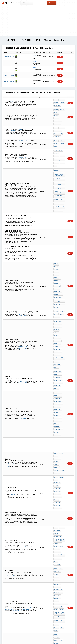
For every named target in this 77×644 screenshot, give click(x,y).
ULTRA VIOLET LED (59, 187)
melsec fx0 (57, 564)
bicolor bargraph (59, 273)
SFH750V (13, 101)
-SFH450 (62, 111)
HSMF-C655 (57, 295)
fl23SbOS (57, 577)
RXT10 (62, 404)
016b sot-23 (57, 312)
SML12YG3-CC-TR (58, 265)
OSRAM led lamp (58, 192)
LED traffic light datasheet (60, 190)
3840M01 (62, 399)
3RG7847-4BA (57, 432)
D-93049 (56, 158)
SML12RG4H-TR (23, 309)
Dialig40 (62, 297)
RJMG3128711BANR (9, 63)
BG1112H (63, 251)
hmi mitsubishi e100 (59, 546)
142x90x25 (62, 537)
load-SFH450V (58, 116)
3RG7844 (56, 416)
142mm (56, 537)
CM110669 (57, 406)
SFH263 (60, 596)
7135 (55, 533)
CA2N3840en (57, 397)
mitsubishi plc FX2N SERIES (60, 556)
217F (60, 594)
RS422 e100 (57, 562)
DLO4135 (56, 531)
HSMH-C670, (57, 254)
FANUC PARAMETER (59, 553)
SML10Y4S (62, 368)
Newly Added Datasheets (11, 638)
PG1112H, (56, 251)
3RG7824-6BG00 (58, 434)
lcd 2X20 (56, 542)
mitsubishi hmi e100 (59, 548)
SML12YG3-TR (57, 304)
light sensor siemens (60, 173)
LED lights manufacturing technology (60, 161)
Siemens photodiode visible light (59, 599)
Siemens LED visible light (60, 149)
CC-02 (7, 491)
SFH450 (15, 111)
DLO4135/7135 (29, 516)
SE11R (56, 481)
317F (55, 596)
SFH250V (13, 123)
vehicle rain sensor (59, 166)
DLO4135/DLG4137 (28, 517)
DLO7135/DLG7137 (18, 519)
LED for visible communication (60, 476)
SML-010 (56, 275)
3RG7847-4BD (57, 414)
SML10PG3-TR (57, 299)
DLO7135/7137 (9, 522)
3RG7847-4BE (57, 418)
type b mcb (57, 483)
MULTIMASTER (58, 460)
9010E (56, 594)
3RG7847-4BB (57, 423)
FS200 (19, 422)
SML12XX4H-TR (23, 308)
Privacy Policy (22, 638)
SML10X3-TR (57, 338)
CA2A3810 (57, 401)
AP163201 (8, 470)
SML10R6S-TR (57, 375)
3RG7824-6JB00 (58, 425)
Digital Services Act (54, 638)
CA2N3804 (57, 404)
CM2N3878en (57, 489)
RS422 (61, 539)
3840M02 (56, 399)
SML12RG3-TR (58, 301)
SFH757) (56, 279)
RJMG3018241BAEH (9, 57)
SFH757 (21, 281)
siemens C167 (58, 466)
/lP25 (56, 126)
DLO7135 (56, 511)
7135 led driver (58, 516)
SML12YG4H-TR (58, 292)
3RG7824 (13, 423)
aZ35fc (12, 592)
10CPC (62, 103)
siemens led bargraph (60, 270)
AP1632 (27, 468)
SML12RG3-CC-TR (58, 333)
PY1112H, (56, 249)
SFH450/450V (57, 118)
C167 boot (57, 470)
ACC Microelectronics (60, 525)
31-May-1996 (57, 456)
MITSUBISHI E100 (58, 544)
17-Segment (14, 609)
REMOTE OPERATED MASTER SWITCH (60, 463)
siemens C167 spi (58, 468)
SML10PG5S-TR (58, 262)
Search (52, 3)
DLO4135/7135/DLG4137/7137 (61, 514)
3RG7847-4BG (57, 421)
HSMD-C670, (57, 256)
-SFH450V (56, 114)
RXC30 (7, 399)
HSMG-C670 (57, 260)
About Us (69, 638)
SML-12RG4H (57, 321)
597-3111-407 (57, 359)
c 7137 (60, 533)
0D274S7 (56, 580)
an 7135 (61, 518)
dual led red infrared (60, 315)
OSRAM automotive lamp (60, 180)
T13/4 (29, 132)
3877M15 (62, 492)
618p (55, 154)
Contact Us (63, 638)
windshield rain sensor (59, 176)
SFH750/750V (57, 105)
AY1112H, (63, 247)
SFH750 (20, 100)
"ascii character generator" (60, 521)
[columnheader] (9, 53)
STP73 (61, 392)
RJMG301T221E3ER (9, 75)
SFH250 (20, 122)
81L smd (56, 152)
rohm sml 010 (58, 267)
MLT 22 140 (57, 318)
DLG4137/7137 (9, 517)
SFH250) (24, 283)
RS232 (56, 539)
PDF (60, 57)
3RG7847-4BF (57, 430)
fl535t (56, 137)
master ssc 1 (58, 478)
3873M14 (56, 492)
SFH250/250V (57, 128)
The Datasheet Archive (7, 3)
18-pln (62, 135)
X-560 (60, 126)
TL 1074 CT (57, 582)
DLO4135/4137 (31, 520)
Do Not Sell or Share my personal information (38, 638)
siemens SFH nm (58, 591)
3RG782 (56, 427)
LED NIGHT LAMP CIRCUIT (60, 169)
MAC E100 (57, 550)
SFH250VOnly (58, 124)
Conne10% (57, 284)
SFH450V (19, 111)
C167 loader (57, 473)
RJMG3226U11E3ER (9, 69)
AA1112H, (56, 247)
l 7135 (56, 518)
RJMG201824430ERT (9, 82)
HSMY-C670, (57, 258)
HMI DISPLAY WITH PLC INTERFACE (59, 559)
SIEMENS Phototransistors (60, 588)
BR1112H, (56, 245)
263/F (61, 580)
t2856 (56, 603)
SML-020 (56, 297)
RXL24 (21, 488)
